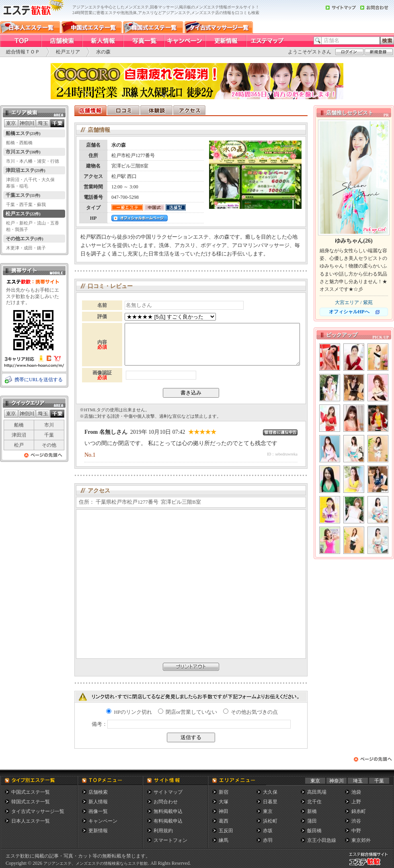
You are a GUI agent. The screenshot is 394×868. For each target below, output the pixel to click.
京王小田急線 (322, 840)
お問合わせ (166, 802)
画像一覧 (98, 811)
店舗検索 (98, 792)
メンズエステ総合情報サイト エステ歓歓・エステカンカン (370, 865)
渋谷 (356, 821)
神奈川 (337, 781)
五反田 (226, 831)
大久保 (270, 792)
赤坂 (268, 831)
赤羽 (268, 840)
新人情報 (98, 802)
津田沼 (19, 435)
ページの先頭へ (43, 457)
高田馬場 (317, 792)
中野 (356, 831)
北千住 (314, 802)
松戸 (19, 445)
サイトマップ (168, 792)
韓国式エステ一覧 (31, 802)
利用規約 (163, 831)
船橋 (19, 425)
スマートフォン (170, 840)
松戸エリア (68, 52)
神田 (224, 811)
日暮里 (270, 802)
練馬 (224, 840)
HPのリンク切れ (129, 712)
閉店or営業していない (188, 712)
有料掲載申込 (168, 821)
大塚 (224, 802)
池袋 (356, 792)
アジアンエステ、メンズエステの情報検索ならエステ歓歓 (96, 863)
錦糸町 (359, 811)
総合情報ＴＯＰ (23, 52)
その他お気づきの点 (250, 712)
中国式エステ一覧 (31, 792)
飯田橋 (314, 831)
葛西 (224, 821)
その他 (49, 445)
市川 (49, 425)
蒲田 (312, 821)
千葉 (49, 435)
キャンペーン (103, 821)
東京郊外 (361, 840)
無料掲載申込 (168, 811)
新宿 (224, 792)
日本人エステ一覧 (31, 821)
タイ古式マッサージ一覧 (38, 811)
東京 (315, 781)
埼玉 (358, 781)
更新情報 (98, 831)
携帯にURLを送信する (39, 380)
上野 (356, 802)
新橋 (312, 811)
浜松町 (270, 821)
